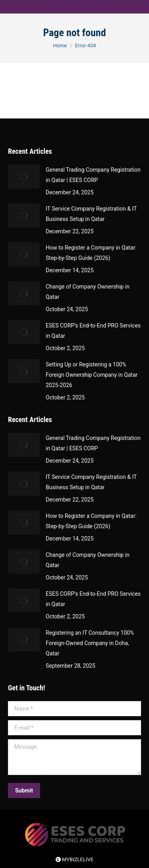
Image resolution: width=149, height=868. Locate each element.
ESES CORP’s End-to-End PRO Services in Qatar (93, 331)
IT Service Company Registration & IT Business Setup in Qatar (91, 214)
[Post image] (24, 176)
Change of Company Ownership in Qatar (88, 292)
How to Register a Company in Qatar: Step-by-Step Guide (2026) (91, 253)
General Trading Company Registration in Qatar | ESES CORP (93, 175)
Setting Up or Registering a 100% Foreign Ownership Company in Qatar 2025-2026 (92, 375)
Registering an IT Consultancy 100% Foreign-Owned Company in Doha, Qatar (90, 643)
